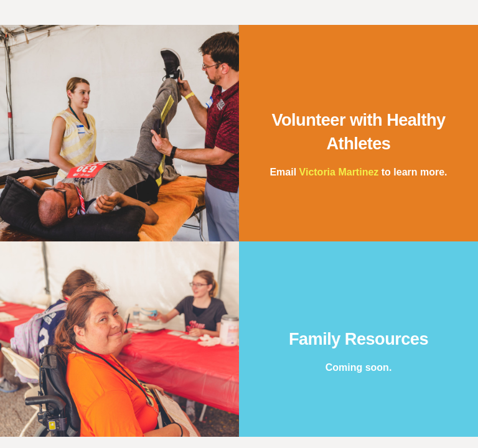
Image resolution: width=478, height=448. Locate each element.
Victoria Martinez (339, 172)
